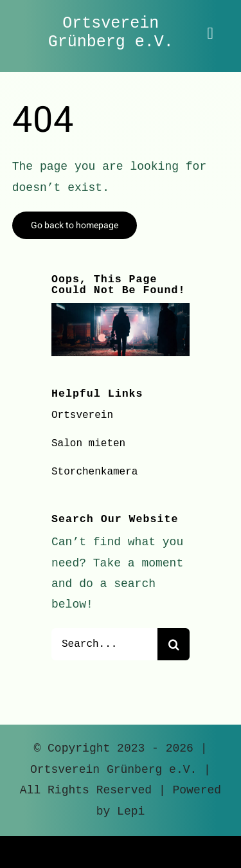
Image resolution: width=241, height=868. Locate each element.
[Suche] (174, 644)
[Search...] (104, 644)
